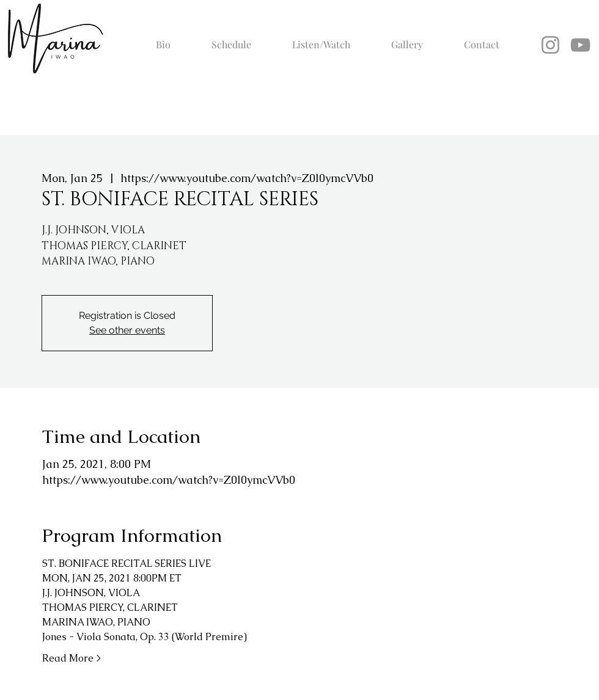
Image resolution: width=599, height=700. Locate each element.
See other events (127, 330)
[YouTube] (580, 45)
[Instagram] (550, 45)
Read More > (72, 658)
